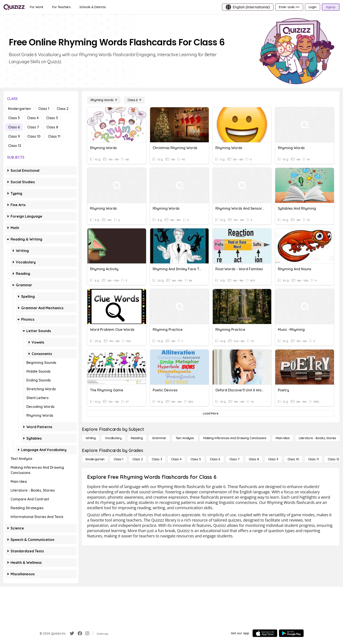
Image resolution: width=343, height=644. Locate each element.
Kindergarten (19, 109)
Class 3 (14, 118)
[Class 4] (176, 459)
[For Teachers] (61, 7)
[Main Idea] (283, 438)
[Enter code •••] (289, 7)
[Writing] (91, 438)
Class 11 (54, 136)
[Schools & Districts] (93, 7)
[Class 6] (134, 100)
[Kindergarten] (95, 459)
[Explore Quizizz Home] (14, 7)
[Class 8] (254, 459)
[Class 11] (314, 459)
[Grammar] (159, 438)
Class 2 (63, 109)
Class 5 (52, 118)
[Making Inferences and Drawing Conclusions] (235, 438)
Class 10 (34, 136)
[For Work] (37, 7)
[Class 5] (196, 459)
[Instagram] (87, 633)
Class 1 (44, 109)
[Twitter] (72, 633)
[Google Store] (291, 633)
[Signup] (331, 7)
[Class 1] (118, 459)
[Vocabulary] (113, 438)
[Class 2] (138, 459)
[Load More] (211, 413)
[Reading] (137, 438)
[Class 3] (157, 459)
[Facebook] (80, 633)
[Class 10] (293, 459)
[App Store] (265, 633)
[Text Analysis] (185, 438)
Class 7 (33, 127)
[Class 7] (235, 459)
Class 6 (14, 127)
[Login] (313, 7)
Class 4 (33, 118)
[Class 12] (333, 459)
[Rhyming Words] (104, 100)
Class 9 (14, 136)
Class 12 (15, 146)
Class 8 (52, 127)
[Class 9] (273, 459)
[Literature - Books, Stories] (317, 438)
